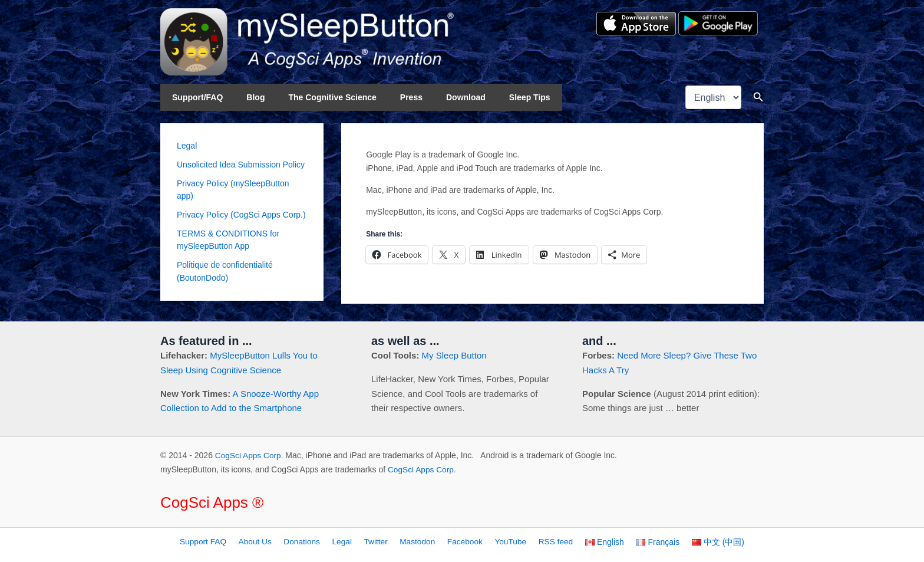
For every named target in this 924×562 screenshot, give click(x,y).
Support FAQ (221, 541)
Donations (314, 541)
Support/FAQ (194, 97)
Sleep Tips (491, 97)
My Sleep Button (454, 355)
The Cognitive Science (314, 97)
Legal (187, 146)
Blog (245, 97)
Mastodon (420, 541)
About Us (270, 541)
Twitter (382, 541)
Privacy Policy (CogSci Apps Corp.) (241, 214)
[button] (758, 97)
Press (387, 97)
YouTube (507, 541)
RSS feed (549, 541)
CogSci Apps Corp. (250, 455)
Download (434, 97)
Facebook (464, 541)
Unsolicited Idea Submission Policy (241, 165)
